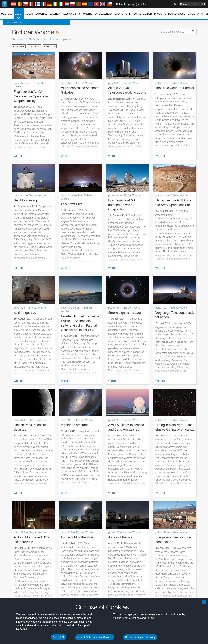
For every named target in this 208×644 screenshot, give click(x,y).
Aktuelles (41, 14)
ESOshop (55, 14)
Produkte (160, 14)
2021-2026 (19, 46)
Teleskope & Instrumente (77, 14)
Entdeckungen (104, 14)
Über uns (7, 14)
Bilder (19, 16)
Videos (29, 14)
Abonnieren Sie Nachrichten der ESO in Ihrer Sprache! (42, 39)
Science (185, 4)
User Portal (199, 4)
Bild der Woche (11, 22)
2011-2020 (34, 46)
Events (119, 14)
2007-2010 (50, 46)
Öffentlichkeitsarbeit (139, 14)
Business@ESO (177, 14)
